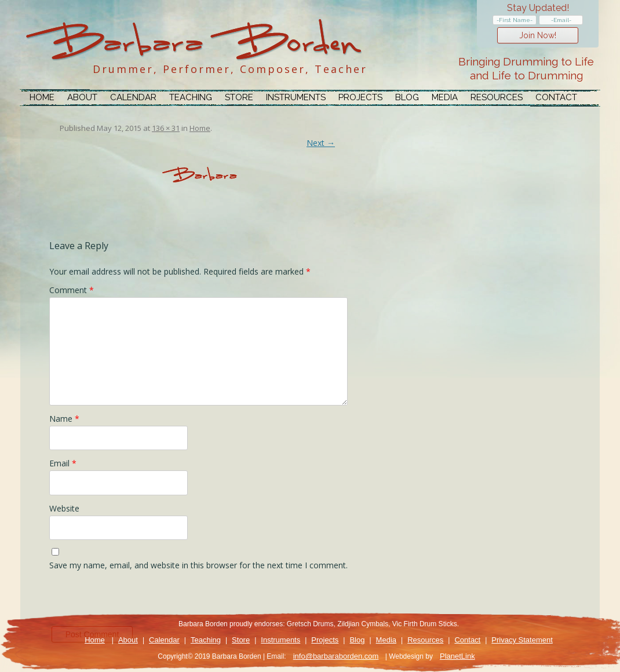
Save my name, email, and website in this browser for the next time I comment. (198, 565)
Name (64, 419)
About (82, 97)
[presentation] (137, 601)
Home (42, 97)
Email (63, 463)
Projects (360, 97)
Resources (497, 97)
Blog (407, 97)
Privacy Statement (522, 640)
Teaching (191, 97)
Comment (72, 290)
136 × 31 (166, 128)
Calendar (133, 97)
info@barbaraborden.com (336, 656)
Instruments (296, 97)
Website (64, 508)
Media (445, 97)
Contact (556, 97)
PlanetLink (457, 656)
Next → (321, 143)
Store (239, 97)
